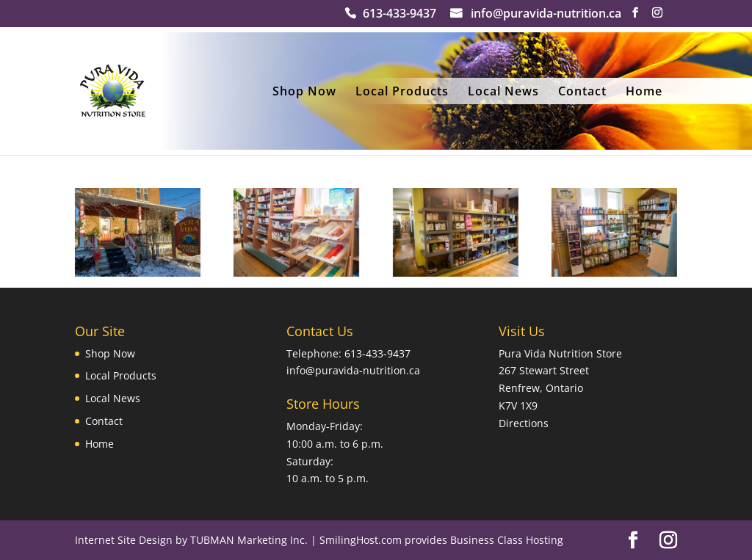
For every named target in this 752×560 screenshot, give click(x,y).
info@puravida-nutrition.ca (546, 15)
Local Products (402, 92)
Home (644, 92)
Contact (582, 92)
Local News (503, 92)
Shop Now (304, 92)
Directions (524, 423)
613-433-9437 (399, 15)
